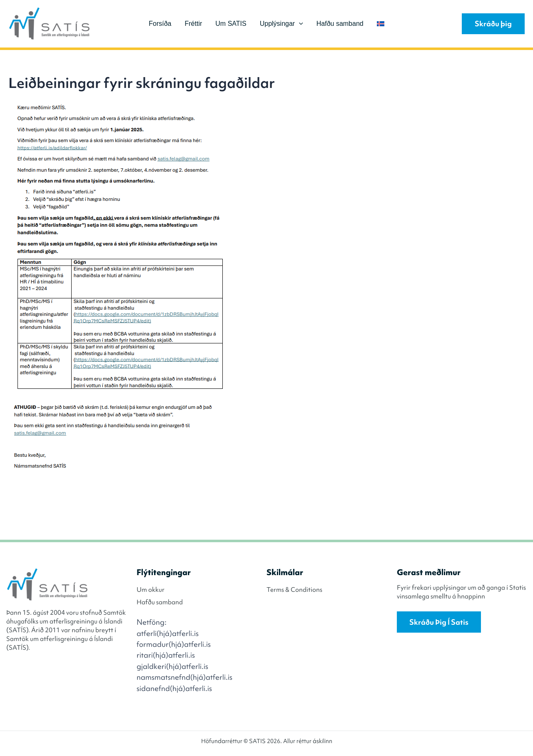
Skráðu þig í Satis (439, 622)
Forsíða (160, 24)
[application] (299, 24)
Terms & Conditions (294, 590)
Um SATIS (231, 24)
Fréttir (194, 24)
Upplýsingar (281, 24)
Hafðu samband (340, 24)
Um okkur (151, 590)
